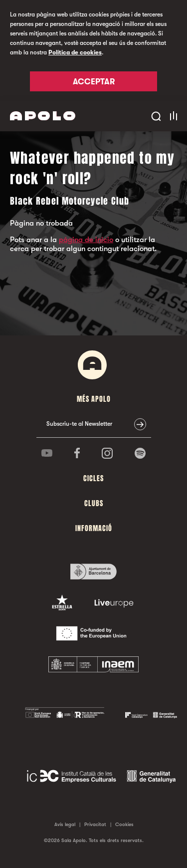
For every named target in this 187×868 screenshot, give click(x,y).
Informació (94, 528)
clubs (94, 503)
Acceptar (94, 82)
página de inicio (86, 240)
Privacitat (95, 824)
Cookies (124, 824)
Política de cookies (75, 52)
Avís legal (65, 824)
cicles (93, 478)
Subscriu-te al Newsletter (79, 424)
